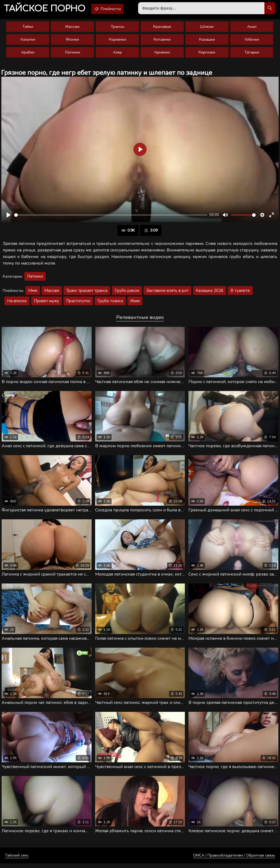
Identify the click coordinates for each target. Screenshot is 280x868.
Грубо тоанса (110, 303)
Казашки (207, 42)
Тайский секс (17, 860)
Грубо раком (127, 293)
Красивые (162, 29)
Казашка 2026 (210, 293)
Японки (72, 42)
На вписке (17, 303)
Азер (117, 54)
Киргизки (207, 54)
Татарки (252, 54)
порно (47, 9)
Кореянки (117, 42)
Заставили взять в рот (167, 293)
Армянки (162, 54)
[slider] (111, 217)
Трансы (117, 29)
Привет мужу (46, 303)
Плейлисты (115, 9)
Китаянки (162, 42)
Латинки (72, 54)
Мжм (33, 293)
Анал (252, 29)
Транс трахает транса (87, 293)
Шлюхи (207, 29)
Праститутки (78, 303)
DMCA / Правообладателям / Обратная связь (234, 860)
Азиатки (28, 42)
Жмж (135, 303)
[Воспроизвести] (8, 217)
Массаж (72, 29)
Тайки (28, 29)
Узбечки (252, 42)
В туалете (240, 293)
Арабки (28, 54)
